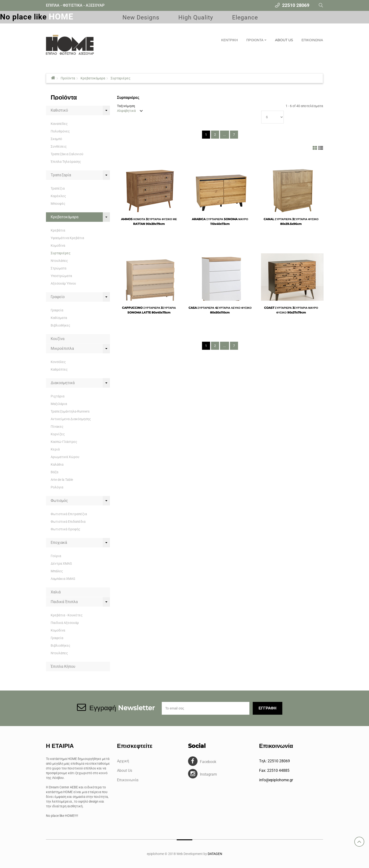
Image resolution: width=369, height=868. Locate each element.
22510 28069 (296, 5)
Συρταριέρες (121, 78)
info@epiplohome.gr (276, 780)
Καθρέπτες (59, 369)
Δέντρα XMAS (61, 564)
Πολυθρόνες (60, 131)
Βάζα (54, 472)
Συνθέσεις (59, 146)
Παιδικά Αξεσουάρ (65, 623)
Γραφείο (58, 297)
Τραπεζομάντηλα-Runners (70, 411)
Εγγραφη (268, 708)
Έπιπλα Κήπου (63, 666)
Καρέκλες (58, 196)
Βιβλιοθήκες (61, 325)
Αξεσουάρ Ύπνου (63, 283)
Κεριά (55, 449)
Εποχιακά (59, 543)
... (225, 135)
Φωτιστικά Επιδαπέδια (68, 522)
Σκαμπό (56, 139)
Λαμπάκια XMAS (63, 579)
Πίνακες (57, 427)
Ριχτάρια (58, 396)
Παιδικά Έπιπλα (64, 602)
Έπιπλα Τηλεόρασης (66, 162)
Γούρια (56, 556)
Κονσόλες (58, 362)
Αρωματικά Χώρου (65, 457)
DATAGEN (215, 854)
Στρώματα (58, 268)
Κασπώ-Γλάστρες (64, 442)
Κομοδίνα (58, 245)
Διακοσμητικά (63, 383)
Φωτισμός (59, 501)
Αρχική (123, 761)
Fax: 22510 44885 (274, 770)
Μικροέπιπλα (62, 348)
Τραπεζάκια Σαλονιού (67, 154)
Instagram (208, 774)
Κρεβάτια (58, 230)
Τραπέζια (58, 188)
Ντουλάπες (59, 261)
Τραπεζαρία (61, 175)
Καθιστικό (59, 110)
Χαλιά (56, 592)
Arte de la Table (62, 480)
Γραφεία (57, 310)
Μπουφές (58, 204)
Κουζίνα (58, 339)
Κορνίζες (58, 434)
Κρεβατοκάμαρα (93, 78)
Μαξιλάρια (59, 404)
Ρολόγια (57, 487)
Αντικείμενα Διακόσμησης (71, 419)
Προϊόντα (68, 78)
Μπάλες (57, 571)
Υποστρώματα (61, 276)
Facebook (208, 762)
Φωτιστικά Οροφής (65, 529)
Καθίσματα (59, 318)
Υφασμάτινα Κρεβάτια (67, 238)
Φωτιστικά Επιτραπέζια (69, 514)
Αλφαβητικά (126, 111)
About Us (125, 770)
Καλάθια (57, 464)
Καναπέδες (59, 124)
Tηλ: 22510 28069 (274, 761)
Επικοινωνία (128, 780)
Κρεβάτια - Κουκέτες (67, 615)
